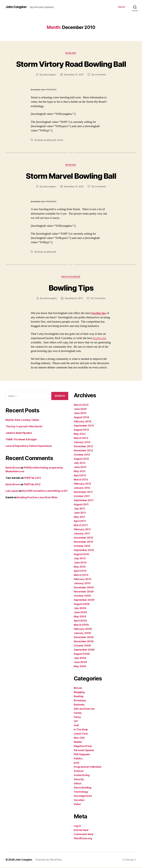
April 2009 (80, 621)
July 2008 (80, 659)
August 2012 (81, 459)
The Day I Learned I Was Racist (24, 427)
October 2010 (82, 546)
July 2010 (80, 559)
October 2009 (82, 596)
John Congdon (16, 7)
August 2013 (81, 430)
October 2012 (82, 455)
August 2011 (81, 505)
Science (79, 772)
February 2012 (82, 484)
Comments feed (83, 835)
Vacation (79, 801)
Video (77, 805)
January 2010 (82, 584)
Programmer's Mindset (88, 767)
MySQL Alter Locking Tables (22, 420)
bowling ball (50, 140)
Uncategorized (71, 277)
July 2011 (79, 509)
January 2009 (82, 634)
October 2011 (82, 497)
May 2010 (80, 567)
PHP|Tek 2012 (33, 478)
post (76, 763)
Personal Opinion (84, 751)
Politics (78, 759)
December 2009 (84, 588)
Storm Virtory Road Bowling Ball (71, 64)
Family (78, 713)
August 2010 (81, 555)
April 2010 (80, 571)
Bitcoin (78, 689)
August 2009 (82, 605)
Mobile (78, 742)
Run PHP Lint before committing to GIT (45, 491)
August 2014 (81, 418)
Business (79, 705)
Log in (77, 826)
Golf (76, 726)
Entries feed (81, 831)
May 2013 (80, 434)
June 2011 (80, 513)
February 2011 (82, 530)
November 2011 (83, 493)
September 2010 (84, 551)
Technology (81, 792)
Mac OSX (79, 738)
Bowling (71, 53)
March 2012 (81, 480)
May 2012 (80, 472)
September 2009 (84, 600)
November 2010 (83, 542)
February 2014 (83, 422)
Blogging (79, 693)
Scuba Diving (82, 776)
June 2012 (80, 468)
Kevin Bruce (13, 468)
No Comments (99, 75)
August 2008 (82, 654)
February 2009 (83, 629)
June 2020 (80, 410)
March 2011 (81, 526)
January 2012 (82, 488)
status (78, 784)
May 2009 (80, 617)
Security (79, 780)
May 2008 (80, 667)
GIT (76, 722)
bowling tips (99, 314)
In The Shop (81, 730)
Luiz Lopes (12, 491)
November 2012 (83, 451)
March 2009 (81, 625)
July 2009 (80, 609)
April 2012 (80, 476)
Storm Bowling (83, 788)
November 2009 (84, 592)
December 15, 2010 (74, 75)
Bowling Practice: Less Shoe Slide (37, 498)
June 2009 (80, 613)
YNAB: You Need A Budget (21, 440)
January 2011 (82, 534)
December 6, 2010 (74, 299)
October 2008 (82, 646)
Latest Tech (81, 734)
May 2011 (79, 517)
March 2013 (81, 439)
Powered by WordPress (49, 860)
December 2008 (84, 638)
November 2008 (84, 642)
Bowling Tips (71, 288)
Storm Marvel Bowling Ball (71, 176)
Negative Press (83, 747)
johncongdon (49, 75)
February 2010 (83, 580)
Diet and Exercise (84, 709)
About (121, 7)
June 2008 (80, 663)
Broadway (80, 701)
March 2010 (81, 576)
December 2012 (83, 447)
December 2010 (83, 538)
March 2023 (81, 405)
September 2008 (84, 650)
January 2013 (82, 443)
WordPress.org (83, 839)
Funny (77, 718)
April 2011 (80, 522)
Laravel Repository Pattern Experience (29, 446)
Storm (61, 140)
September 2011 (84, 501)
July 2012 (80, 463)
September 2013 (84, 426)
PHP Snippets (82, 755)
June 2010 (80, 563)
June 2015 (80, 414)
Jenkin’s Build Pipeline (19, 433)
